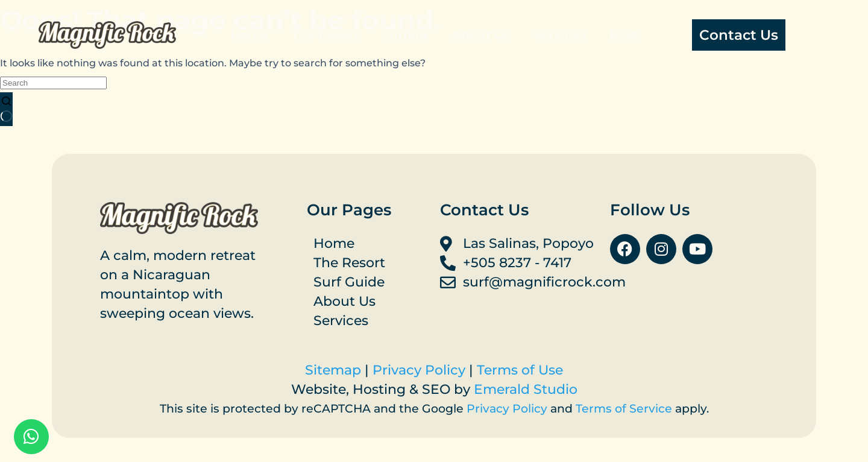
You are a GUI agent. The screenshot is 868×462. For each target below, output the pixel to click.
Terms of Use (520, 370)
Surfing (405, 35)
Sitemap (333, 370)
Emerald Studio (526, 389)
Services (560, 35)
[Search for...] (53, 83)
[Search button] (6, 109)
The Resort (325, 35)
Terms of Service (624, 409)
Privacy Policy (419, 370)
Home (249, 35)
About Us (481, 35)
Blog (624, 35)
